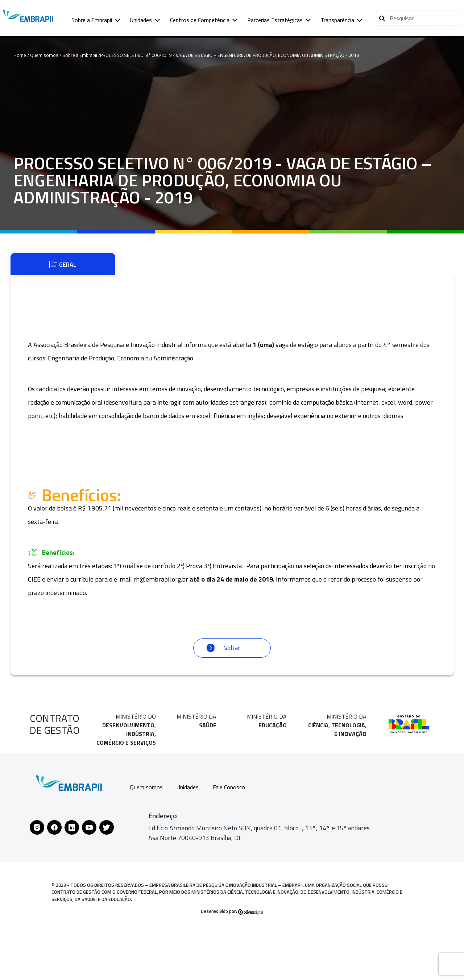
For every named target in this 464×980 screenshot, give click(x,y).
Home (20, 55)
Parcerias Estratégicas (275, 20)
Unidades (141, 20)
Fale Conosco (234, 792)
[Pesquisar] (382, 17)
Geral (63, 266)
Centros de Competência (200, 20)
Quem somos (147, 792)
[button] (418, 18)
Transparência (337, 20)
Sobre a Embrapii (92, 20)
